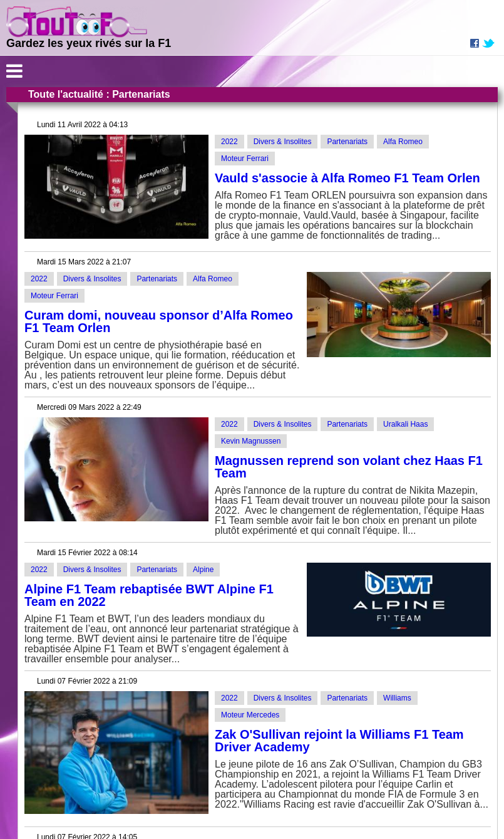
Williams (397, 698)
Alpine (203, 570)
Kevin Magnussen (251, 441)
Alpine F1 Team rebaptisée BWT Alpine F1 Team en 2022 (149, 595)
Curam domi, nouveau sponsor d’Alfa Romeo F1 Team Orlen (159, 321)
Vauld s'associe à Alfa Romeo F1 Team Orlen (347, 178)
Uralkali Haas (405, 424)
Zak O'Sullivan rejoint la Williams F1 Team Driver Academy (339, 741)
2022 (229, 142)
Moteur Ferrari (245, 159)
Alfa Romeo (403, 142)
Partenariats (347, 142)
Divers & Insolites (283, 142)
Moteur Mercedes (250, 715)
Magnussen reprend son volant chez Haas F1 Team (349, 467)
